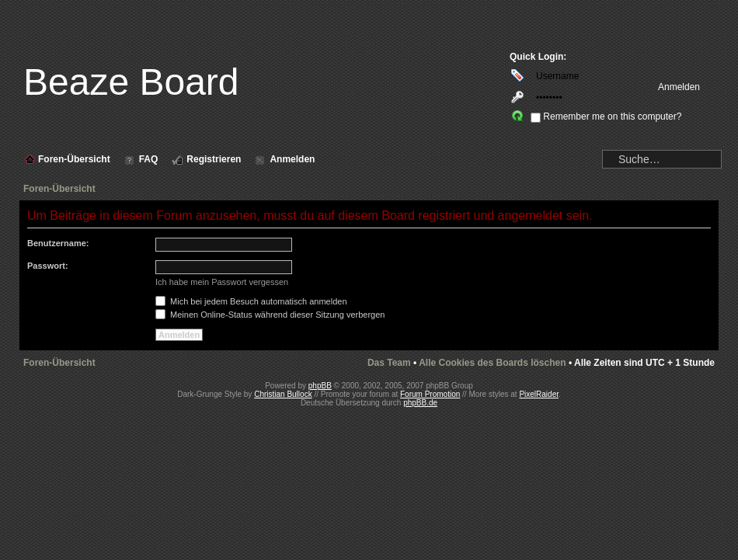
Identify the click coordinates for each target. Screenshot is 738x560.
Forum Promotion (430, 394)
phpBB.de (420, 403)
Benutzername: (58, 243)
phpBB (320, 386)
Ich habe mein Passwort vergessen (222, 282)
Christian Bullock (283, 394)
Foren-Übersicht (59, 189)
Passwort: (48, 266)
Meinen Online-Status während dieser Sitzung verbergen (270, 315)
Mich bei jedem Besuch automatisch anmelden (251, 301)
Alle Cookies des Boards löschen (492, 363)
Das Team (389, 363)
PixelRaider (539, 394)
